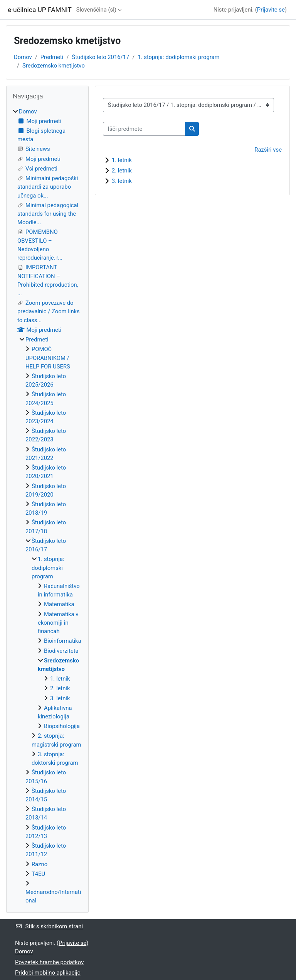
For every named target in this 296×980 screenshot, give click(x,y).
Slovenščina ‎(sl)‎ (96, 10)
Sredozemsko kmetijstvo (54, 66)
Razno (40, 864)
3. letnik (122, 181)
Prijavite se (271, 10)
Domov (23, 57)
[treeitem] (47, 506)
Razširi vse (268, 150)
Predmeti (52, 57)
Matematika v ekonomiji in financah (58, 623)
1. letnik (122, 160)
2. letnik (122, 171)
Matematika (59, 604)
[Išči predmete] (144, 129)
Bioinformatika (63, 641)
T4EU (38, 874)
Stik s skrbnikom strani (49, 926)
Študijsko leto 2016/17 (101, 57)
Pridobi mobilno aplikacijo (48, 973)
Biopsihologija (62, 726)
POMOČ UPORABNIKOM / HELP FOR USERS (48, 358)
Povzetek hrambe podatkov (49, 962)
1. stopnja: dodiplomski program (178, 57)
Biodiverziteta (61, 651)
